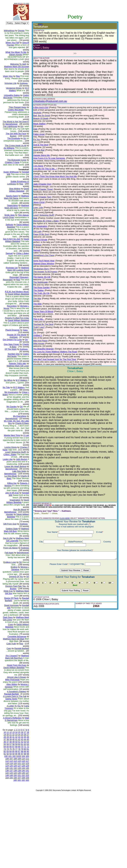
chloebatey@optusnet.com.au (48, 98)
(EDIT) (38, 24)
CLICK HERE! (62, 482)
